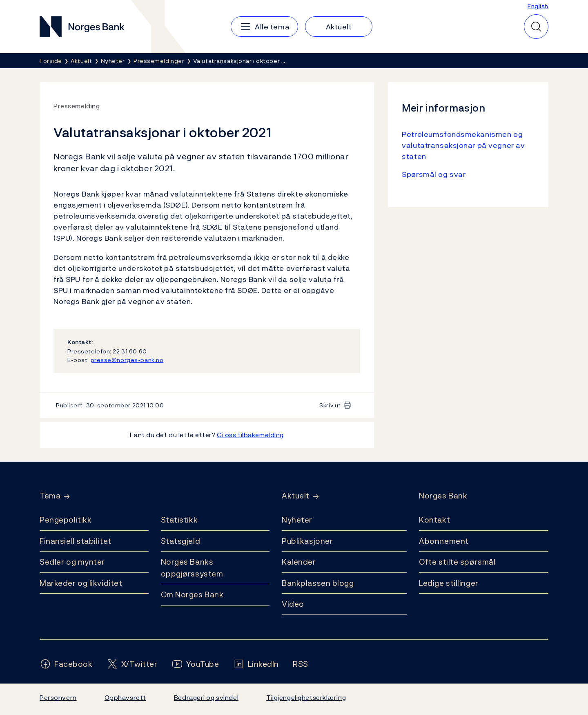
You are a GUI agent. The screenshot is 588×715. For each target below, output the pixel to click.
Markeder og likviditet (81, 583)
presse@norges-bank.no (127, 360)
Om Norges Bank (192, 594)
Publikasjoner (307, 541)
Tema (50, 496)
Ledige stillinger (449, 583)
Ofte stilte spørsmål (457, 562)
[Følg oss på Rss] (301, 664)
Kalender (299, 562)
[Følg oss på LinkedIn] (256, 664)
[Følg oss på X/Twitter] (132, 664)
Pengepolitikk (66, 520)
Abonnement (444, 541)
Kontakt (434, 520)
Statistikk (179, 520)
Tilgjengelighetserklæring (306, 697)
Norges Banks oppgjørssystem (192, 568)
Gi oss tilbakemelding (250, 435)
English (538, 6)
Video (293, 604)
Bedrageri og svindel (206, 697)
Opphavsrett (125, 697)
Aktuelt (296, 496)
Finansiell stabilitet (76, 541)
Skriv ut (330, 405)
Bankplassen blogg (318, 583)
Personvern (58, 697)
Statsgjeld (181, 541)
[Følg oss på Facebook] (66, 664)
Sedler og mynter (72, 562)
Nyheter (297, 520)
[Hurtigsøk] (536, 27)
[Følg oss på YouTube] (195, 664)
